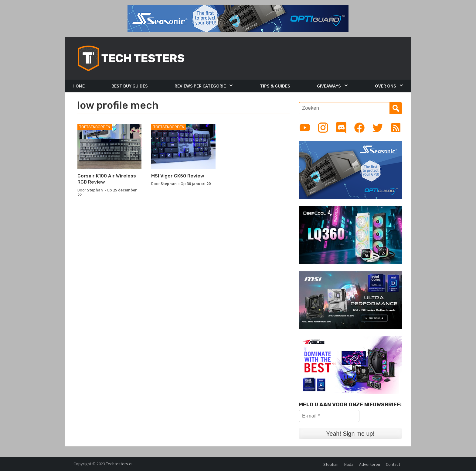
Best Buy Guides (130, 86)
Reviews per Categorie (200, 86)
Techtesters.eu (120, 464)
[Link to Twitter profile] (378, 128)
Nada (349, 464)
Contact (393, 464)
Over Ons (386, 86)
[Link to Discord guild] (341, 128)
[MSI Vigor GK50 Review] (183, 146)
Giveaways (329, 86)
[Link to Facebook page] (359, 128)
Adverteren (370, 464)
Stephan (95, 190)
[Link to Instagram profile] (323, 128)
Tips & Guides (275, 86)
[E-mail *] (329, 416)
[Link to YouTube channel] (305, 128)
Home (79, 86)
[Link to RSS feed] (396, 128)
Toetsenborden (95, 127)
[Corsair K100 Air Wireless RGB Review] (109, 146)
